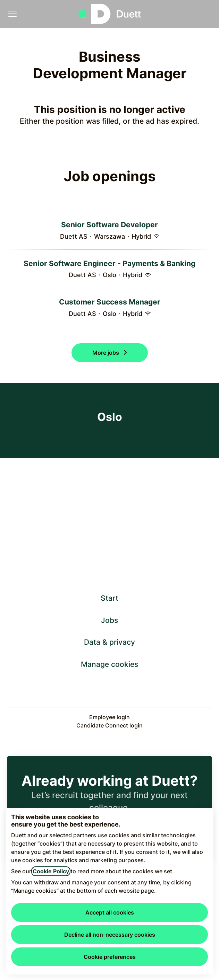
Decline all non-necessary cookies (110, 935)
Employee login (109, 717)
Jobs (109, 620)
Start (109, 598)
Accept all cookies (110, 912)
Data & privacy (109, 642)
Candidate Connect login (109, 725)
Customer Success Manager (110, 302)
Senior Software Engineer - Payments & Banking (109, 264)
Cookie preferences (110, 957)
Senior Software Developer (109, 225)
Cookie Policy (51, 871)
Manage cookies (109, 664)
